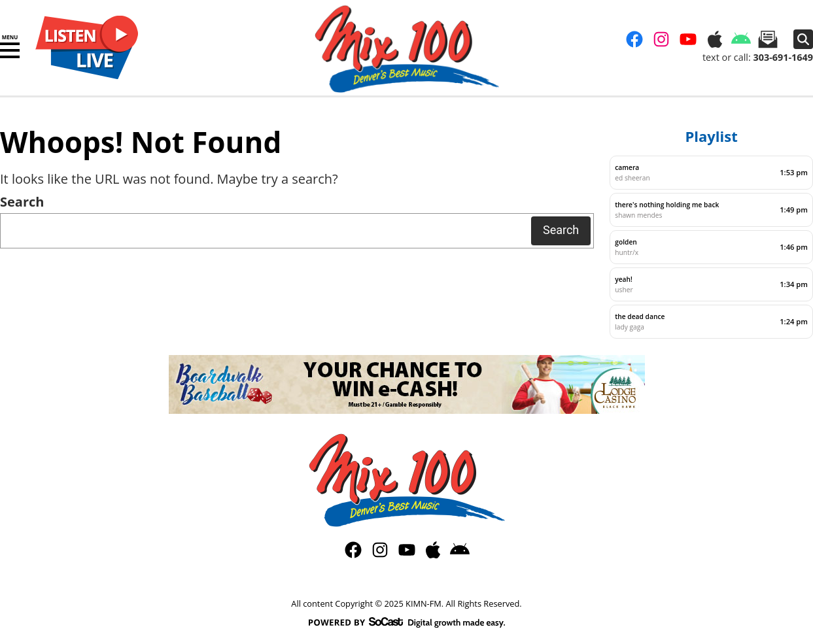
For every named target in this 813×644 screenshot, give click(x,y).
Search (22, 202)
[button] (10, 50)
